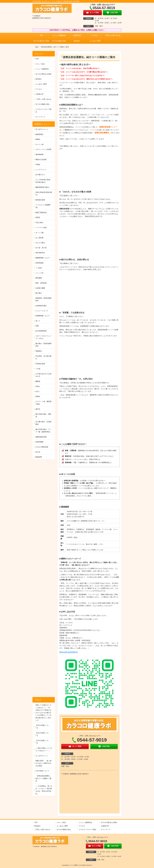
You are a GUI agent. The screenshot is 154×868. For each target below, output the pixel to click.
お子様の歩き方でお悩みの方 (43, 375)
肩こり (38, 321)
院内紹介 (77, 41)
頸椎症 (38, 139)
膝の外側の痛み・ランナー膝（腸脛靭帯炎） (43, 431)
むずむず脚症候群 (42, 447)
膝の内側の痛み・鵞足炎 (43, 415)
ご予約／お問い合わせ (113, 35)
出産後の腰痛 (40, 288)
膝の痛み (39, 293)
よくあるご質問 (95, 41)
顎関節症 (39, 351)
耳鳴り (38, 386)
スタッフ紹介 (40, 64)
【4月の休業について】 (42, 727)
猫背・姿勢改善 (41, 283)
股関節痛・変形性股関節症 (43, 299)
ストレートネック (42, 311)
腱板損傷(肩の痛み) (42, 187)
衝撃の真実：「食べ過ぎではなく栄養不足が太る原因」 (43, 763)
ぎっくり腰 (39, 233)
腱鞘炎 (38, 381)
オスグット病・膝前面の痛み (43, 403)
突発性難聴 (39, 442)
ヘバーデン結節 (41, 228)
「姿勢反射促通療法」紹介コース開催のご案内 (43, 778)
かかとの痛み (40, 243)
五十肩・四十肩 (41, 248)
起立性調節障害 (41, 331)
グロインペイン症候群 (43, 149)
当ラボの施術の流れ (59, 41)
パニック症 (39, 273)
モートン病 (39, 144)
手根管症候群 (40, 364)
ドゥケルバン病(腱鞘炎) (43, 206)
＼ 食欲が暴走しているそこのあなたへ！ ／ (44, 749)
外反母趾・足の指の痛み (43, 357)
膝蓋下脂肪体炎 (41, 212)
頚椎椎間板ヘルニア (43, 316)
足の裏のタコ (40, 175)
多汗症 (38, 452)
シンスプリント (41, 170)
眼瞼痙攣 (39, 457)
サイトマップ (40, 117)
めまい (38, 391)
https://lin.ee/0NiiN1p (69, 652)
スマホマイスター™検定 (43, 111)
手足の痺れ (39, 223)
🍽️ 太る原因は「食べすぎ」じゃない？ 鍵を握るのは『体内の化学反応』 (44, 790)
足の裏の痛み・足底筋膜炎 (43, 423)
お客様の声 (77, 35)
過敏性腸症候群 (41, 437)
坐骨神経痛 (39, 263)
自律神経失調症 (41, 306)
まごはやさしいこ (42, 756)
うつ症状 (39, 268)
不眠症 (38, 165)
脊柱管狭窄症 (40, 253)
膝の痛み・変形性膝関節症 (43, 345)
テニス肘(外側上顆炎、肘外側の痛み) (44, 181)
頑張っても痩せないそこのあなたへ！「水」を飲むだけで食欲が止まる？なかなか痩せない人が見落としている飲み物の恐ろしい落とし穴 (43, 713)
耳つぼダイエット (42, 129)
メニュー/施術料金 (59, 35)
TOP (41, 35)
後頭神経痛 (39, 154)
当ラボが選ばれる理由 (41, 41)
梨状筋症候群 (40, 200)
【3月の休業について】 (42, 734)
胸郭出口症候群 (41, 160)
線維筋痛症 (39, 134)
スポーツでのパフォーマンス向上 (43, 337)
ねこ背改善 (39, 238)
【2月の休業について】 (42, 742)
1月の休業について (42, 771)
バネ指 (38, 369)
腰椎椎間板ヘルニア (43, 258)
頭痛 (37, 326)
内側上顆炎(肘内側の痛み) (44, 194)
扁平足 (38, 409)
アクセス (95, 35)
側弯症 (38, 217)
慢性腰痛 (39, 278)
